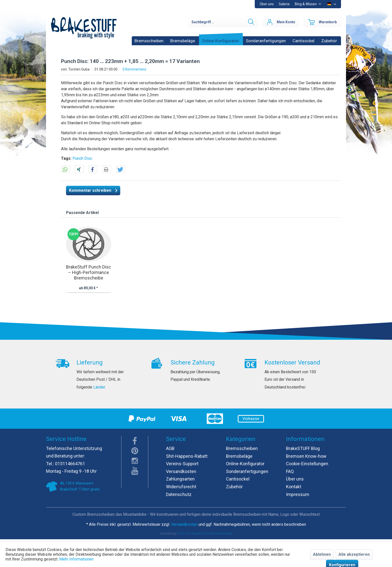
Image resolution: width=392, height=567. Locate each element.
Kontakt (294, 487)
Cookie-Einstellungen (307, 464)
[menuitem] (284, 4)
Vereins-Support (182, 464)
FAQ (290, 471)
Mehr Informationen (76, 559)
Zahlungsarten (180, 479)
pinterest (135, 451)
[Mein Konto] (281, 22)
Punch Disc (82, 158)
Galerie (284, 4)
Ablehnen (322, 554)
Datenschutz (179, 494)
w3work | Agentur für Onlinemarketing (205, 533)
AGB (170, 448)
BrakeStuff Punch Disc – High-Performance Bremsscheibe (88, 272)
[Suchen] (250, 22)
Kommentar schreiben (93, 190)
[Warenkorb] (322, 22)
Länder (99, 387)
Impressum (298, 494)
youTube (135, 471)
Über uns (267, 4)
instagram (135, 461)
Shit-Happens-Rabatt (187, 456)
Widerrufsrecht (181, 487)
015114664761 (70, 464)
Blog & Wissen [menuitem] (306, 4)
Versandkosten (181, 471)
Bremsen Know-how (306, 456)
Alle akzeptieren (354, 554)
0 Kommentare (134, 69)
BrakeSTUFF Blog (303, 448)
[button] (65, 169)
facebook (135, 441)
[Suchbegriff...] (223, 22)
